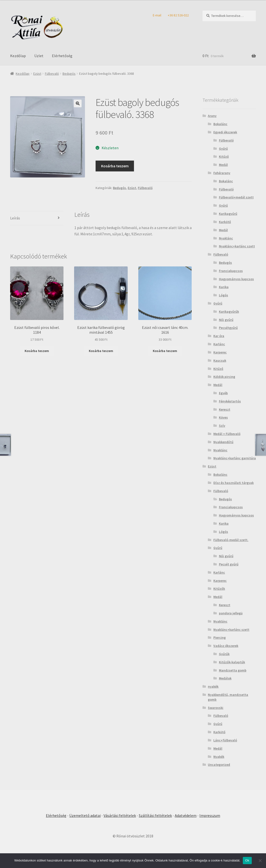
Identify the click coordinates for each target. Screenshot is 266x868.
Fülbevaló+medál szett (236, 197)
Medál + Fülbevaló (227, 434)
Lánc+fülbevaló (225, 740)
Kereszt (225, 409)
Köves (223, 417)
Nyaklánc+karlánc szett (237, 246)
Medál (223, 165)
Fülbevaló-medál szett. (231, 540)
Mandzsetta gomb (233, 670)
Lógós (224, 295)
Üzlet (39, 56)
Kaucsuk (220, 360)
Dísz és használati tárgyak (234, 483)
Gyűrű (223, 149)
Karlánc (219, 344)
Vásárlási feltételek (120, 815)
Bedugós (69, 74)
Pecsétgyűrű (228, 328)
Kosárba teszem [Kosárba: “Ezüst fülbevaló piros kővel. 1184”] (37, 351)
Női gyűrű (226, 320)
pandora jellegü (231, 613)
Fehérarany (222, 173)
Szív (222, 426)
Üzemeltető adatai (85, 815)
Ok (247, 860)
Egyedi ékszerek (225, 132)
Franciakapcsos (231, 271)
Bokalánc (220, 124)
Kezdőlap (18, 56)
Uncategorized (219, 765)
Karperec (220, 352)
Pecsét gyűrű (229, 564)
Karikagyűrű (228, 214)
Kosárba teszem (115, 166)
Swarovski (216, 708)
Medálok (225, 678)
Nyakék (219, 757)
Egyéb (223, 393)
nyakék (213, 686)
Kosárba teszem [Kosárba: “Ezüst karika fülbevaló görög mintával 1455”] (101, 351)
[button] (78, 103)
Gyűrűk (224, 654)
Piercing (220, 637)
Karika (224, 287)
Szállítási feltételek (155, 815)
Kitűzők (219, 589)
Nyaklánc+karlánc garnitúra (235, 458)
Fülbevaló (52, 74)
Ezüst (37, 74)
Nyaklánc (226, 238)
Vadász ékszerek (226, 646)
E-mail (157, 15)
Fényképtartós (230, 401)
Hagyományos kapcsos (236, 279)
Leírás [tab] (15, 218)
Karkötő (225, 222)
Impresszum (210, 815)
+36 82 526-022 (178, 15)
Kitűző (224, 156)
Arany (212, 116)
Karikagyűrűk (229, 312)
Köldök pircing (224, 377)
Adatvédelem (186, 815)
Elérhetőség (62, 56)
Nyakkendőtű (223, 442)
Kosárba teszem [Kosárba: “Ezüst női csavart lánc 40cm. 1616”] (165, 351)
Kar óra (219, 336)
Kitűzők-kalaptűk (232, 662)
